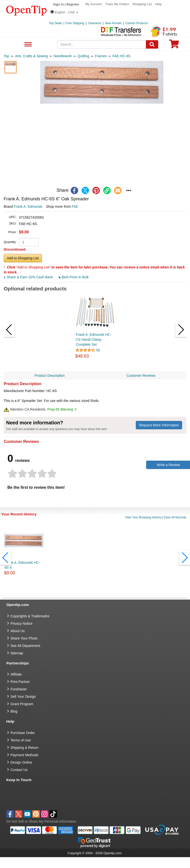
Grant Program (22, 704)
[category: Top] (7, 56)
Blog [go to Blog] (14, 711)
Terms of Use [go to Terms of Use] (21, 740)
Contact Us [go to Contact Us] (19, 770)
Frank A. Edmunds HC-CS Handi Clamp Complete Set (94, 340)
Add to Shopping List (23, 258)
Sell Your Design (23, 697)
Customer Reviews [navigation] (141, 376)
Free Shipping (75, 23)
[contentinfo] (26, 10)
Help (159, 4)
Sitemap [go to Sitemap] (17, 653)
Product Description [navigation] (50, 376)
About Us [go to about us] (18, 631)
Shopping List (142, 4)
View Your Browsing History (143, 517)
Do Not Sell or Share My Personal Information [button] (41, 821)
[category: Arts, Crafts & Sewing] (31, 56)
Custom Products (137, 23)
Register (73, 4)
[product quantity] (29, 242)
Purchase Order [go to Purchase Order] (23, 733)
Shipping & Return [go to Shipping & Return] (25, 748)
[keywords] (102, 44)
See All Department (27, 45)
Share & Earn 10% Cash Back (29, 277)
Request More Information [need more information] (159, 425)
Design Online (21, 762)
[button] (64, 12)
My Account (94, 4)
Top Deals (55, 23)
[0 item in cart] (174, 46)
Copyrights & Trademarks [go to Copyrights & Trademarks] (30, 616)
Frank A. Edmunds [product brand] (28, 207)
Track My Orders (117, 4)
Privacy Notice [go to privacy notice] (22, 623)
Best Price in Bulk (74, 277)
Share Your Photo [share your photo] (24, 638)
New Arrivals (113, 23)
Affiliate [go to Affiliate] (16, 674)
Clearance (95, 23)
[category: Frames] (101, 56)
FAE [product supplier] (75, 207)
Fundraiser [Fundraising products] (19, 689)
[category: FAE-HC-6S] (121, 56)
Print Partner (20, 682)
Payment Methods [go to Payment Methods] (25, 755)
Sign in (58, 4)
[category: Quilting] (83, 56)
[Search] (152, 44)
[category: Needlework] (63, 56)
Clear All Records (175, 517)
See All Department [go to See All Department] (26, 646)
